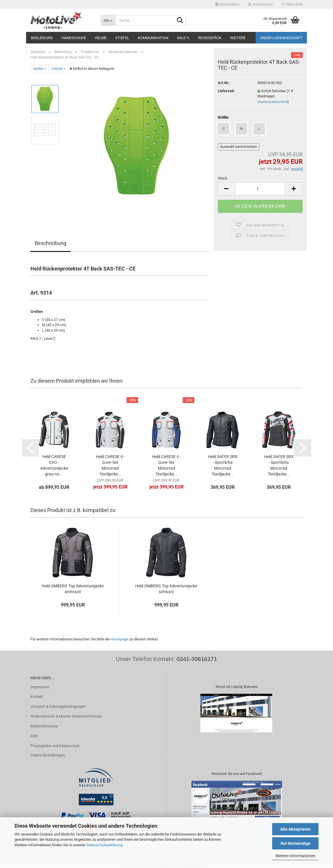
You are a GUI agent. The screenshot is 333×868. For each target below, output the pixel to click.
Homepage (120, 639)
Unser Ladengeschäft (281, 38)
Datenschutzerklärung (104, 845)
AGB (34, 736)
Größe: (224, 117)
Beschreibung (51, 243)
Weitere (238, 38)
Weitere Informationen (295, 856)
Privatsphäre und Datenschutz (55, 746)
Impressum (40, 687)
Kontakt (37, 697)
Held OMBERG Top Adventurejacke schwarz (166, 589)
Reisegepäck (210, 38)
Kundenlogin (260, 4)
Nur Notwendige (296, 843)
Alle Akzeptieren (296, 829)
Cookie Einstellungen (47, 755)
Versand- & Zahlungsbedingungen (58, 706)
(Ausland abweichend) (273, 102)
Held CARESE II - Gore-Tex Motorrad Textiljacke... (110, 465)
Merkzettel (292, 4)
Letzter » (58, 69)
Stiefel (122, 38)
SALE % (183, 38)
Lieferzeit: (226, 91)
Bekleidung (42, 38)
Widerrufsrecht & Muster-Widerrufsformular (66, 716)
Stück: (223, 178)
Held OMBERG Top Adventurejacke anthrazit (73, 589)
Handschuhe (74, 38)
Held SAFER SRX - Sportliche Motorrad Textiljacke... (223, 465)
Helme (101, 38)
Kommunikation (153, 38)
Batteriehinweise (44, 726)
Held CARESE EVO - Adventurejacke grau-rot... (54, 465)
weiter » (40, 69)
